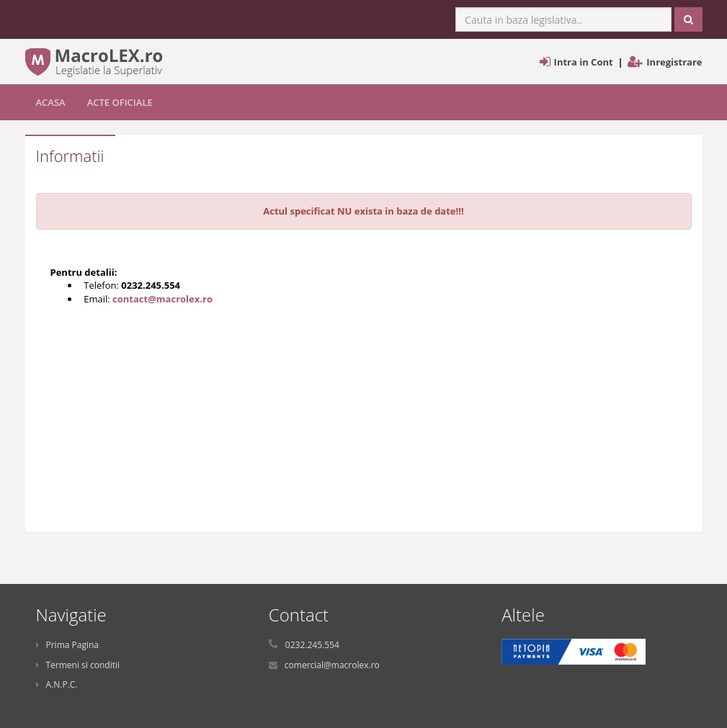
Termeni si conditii (78, 665)
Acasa (51, 102)
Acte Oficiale (120, 102)
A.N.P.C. (57, 684)
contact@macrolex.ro (162, 299)
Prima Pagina (68, 645)
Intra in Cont (584, 62)
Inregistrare (674, 62)
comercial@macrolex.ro (332, 665)
